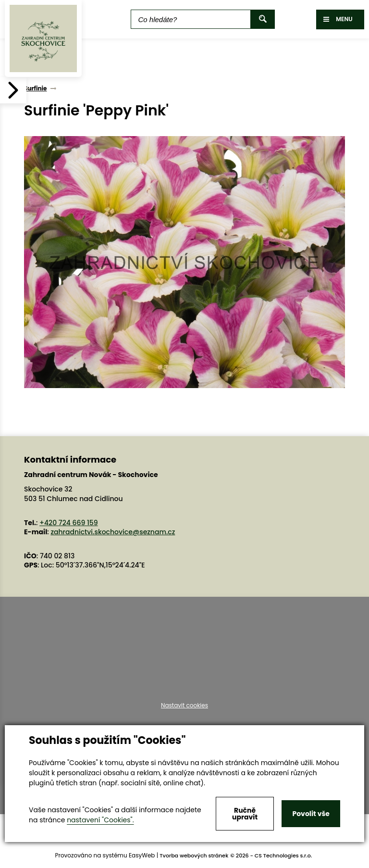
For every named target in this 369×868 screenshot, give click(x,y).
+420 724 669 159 (69, 523)
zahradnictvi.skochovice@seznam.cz (113, 532)
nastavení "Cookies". (100, 820)
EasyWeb (142, 855)
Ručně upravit (245, 814)
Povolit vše (311, 814)
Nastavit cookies (184, 705)
